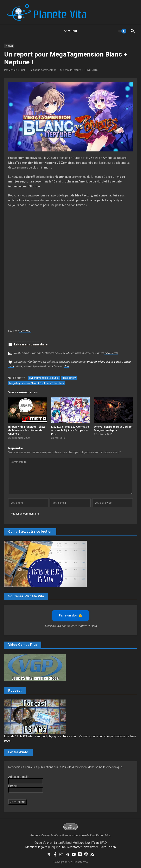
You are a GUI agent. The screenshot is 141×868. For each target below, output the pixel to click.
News (9, 46)
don (66, 366)
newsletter (111, 353)
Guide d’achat (43, 843)
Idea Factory (69, 378)
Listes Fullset (62, 843)
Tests (96, 843)
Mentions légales (36, 847)
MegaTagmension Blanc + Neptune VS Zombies (37, 383)
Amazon (91, 362)
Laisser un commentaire (31, 344)
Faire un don (108, 847)
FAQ (104, 843)
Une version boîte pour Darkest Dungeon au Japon (113, 428)
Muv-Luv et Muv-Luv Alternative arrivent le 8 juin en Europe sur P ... (70, 430)
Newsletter (91, 847)
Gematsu (25, 331)
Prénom (13, 786)
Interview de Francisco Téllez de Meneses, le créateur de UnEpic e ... (27, 430)
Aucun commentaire (45, 70)
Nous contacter (72, 847)
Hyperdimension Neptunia (44, 378)
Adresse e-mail (19, 777)
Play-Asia (104, 362)
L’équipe (55, 847)
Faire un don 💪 (71, 615)
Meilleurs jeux (82, 843)
